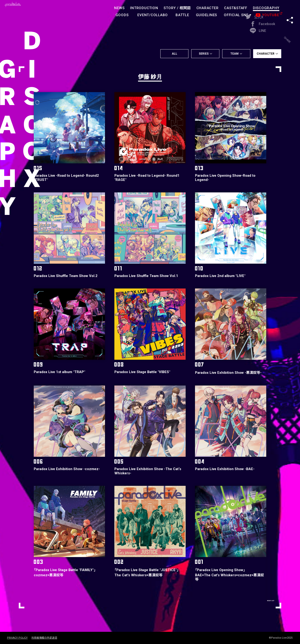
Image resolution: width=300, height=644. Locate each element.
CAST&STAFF (236, 8)
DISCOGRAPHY (266, 8)
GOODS (122, 15)
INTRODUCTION (144, 8)
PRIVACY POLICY (17, 638)
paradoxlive (28, 13)
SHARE (290, 11)
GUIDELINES (207, 15)
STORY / (177, 8)
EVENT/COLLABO (153, 15)
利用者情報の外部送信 (44, 638)
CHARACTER (208, 8)
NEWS (119, 8)
